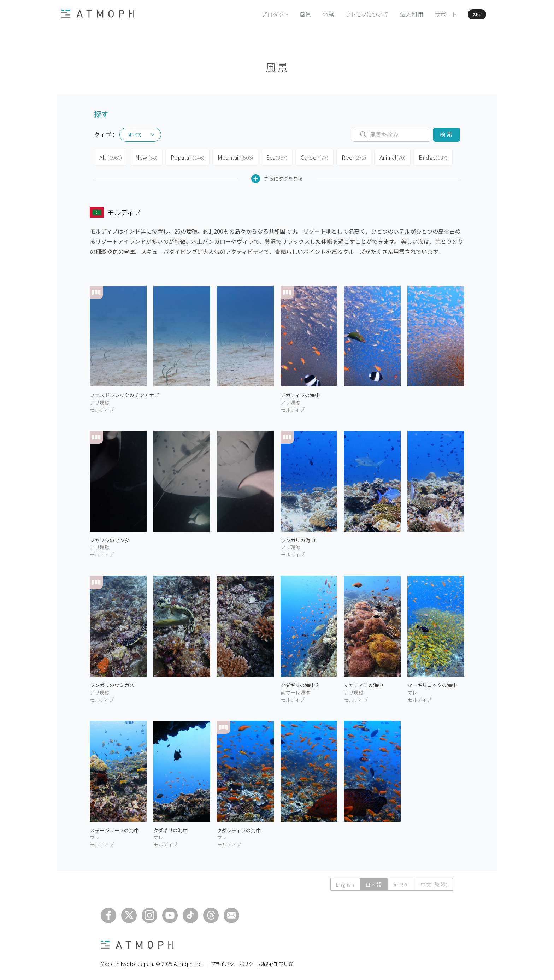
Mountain (231, 156)
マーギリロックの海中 (432, 682)
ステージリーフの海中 (114, 827)
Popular (185, 156)
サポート (424, 14)
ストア (464, 14)
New (145, 156)
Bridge (428, 156)
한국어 (400, 882)
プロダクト (253, 14)
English (343, 882)
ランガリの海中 (298, 537)
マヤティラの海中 (363, 682)
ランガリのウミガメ (112, 682)
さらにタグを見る (277, 176)
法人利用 (390, 14)
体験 (307, 14)
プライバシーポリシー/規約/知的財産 (253, 961)
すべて (135, 135)
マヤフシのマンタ (110, 537)
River (349, 156)
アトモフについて (346, 14)
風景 (284, 14)
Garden (310, 156)
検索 (446, 134)
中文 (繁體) (434, 882)
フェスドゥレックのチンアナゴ (124, 392)
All (110, 156)
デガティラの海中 (300, 392)
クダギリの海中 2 (300, 682)
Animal (388, 156)
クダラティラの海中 (239, 827)
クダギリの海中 (170, 827)
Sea (272, 156)
